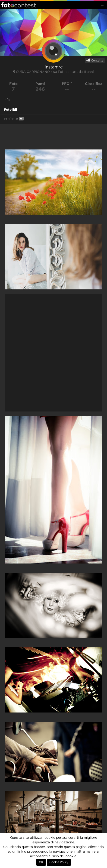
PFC (67, 84)
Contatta (95, 60)
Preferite (14, 119)
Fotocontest (19, 5)
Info (7, 100)
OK (41, 862)
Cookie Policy (59, 862)
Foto (10, 110)
